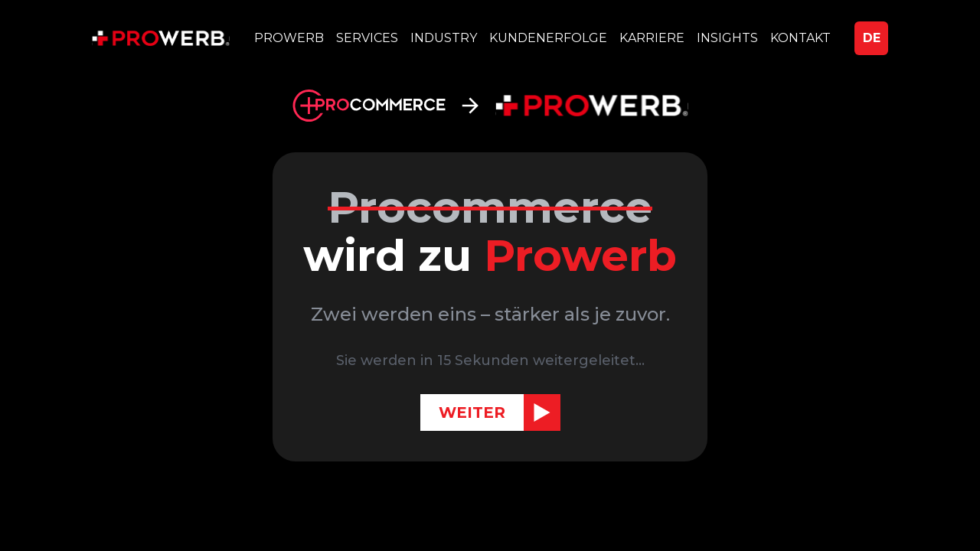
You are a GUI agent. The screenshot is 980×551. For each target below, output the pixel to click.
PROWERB (289, 38)
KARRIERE (652, 38)
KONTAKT (800, 38)
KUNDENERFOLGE (548, 38)
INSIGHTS (727, 38)
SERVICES (367, 38)
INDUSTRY (444, 38)
